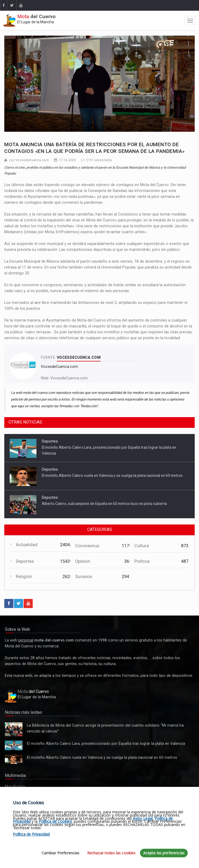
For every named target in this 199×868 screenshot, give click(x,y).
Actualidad (27, 545)
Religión (24, 577)
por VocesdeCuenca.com (29, 160)
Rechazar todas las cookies (111, 853)
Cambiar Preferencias (61, 853)
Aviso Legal (143, 818)
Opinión (83, 561)
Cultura (142, 546)
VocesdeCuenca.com (69, 378)
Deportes (50, 441)
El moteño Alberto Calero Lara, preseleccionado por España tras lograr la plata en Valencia (14, 745)
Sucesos (84, 577)
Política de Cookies (55, 821)
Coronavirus (87, 546)
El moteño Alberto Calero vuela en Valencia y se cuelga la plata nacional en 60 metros (112, 475)
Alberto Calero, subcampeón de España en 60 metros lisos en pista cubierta (104, 504)
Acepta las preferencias (164, 853)
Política (142, 561)
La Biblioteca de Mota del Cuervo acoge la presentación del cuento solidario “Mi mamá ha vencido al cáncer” (14, 729)
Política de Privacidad (31, 834)
